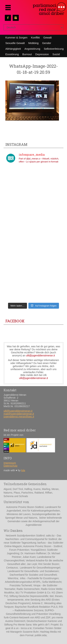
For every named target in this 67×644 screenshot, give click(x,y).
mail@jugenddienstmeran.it (19, 414)
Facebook (15, 321)
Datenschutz (11, 466)
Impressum (10, 463)
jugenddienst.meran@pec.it (19, 417)
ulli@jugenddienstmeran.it (40, 355)
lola (23, 470)
